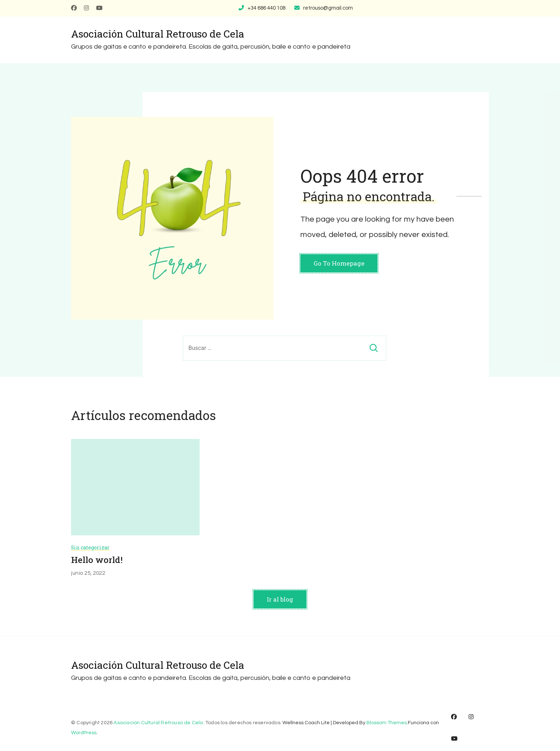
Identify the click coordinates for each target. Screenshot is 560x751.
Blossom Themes (387, 723)
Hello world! (97, 560)
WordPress (84, 733)
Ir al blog (280, 599)
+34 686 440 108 (266, 8)
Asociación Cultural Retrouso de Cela (158, 34)
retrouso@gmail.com (328, 8)
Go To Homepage (339, 263)
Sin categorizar (90, 547)
